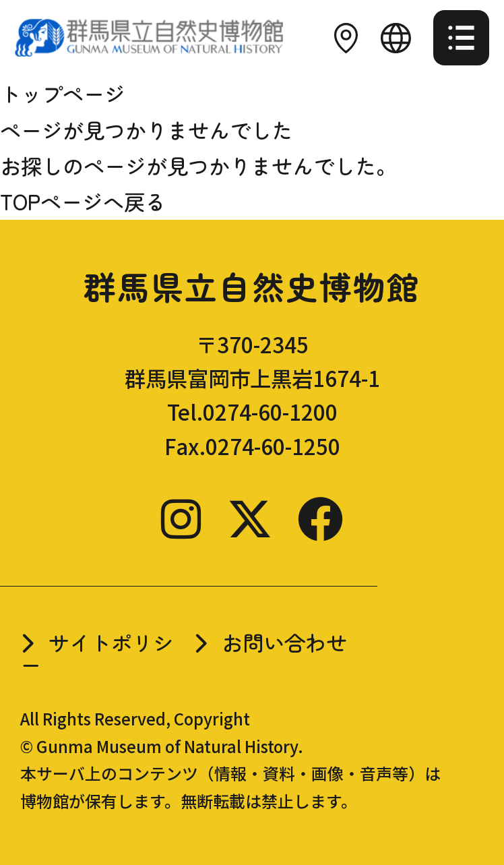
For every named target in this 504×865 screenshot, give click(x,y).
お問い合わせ (284, 642)
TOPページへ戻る (83, 201)
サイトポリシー (97, 653)
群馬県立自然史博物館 (252, 286)
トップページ (63, 93)
